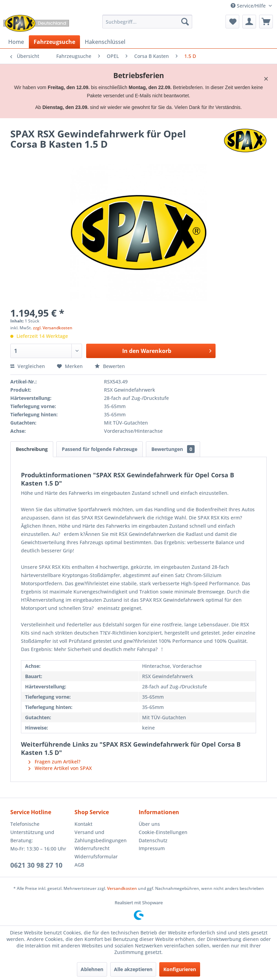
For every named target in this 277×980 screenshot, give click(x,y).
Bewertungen (173, 449)
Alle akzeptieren (133, 969)
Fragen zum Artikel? (54, 762)
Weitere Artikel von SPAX (60, 768)
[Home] (16, 42)
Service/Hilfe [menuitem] (249, 6)
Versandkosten (122, 888)
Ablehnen (92, 969)
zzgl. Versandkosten (53, 328)
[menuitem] (147, 22)
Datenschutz (153, 840)
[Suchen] (185, 22)
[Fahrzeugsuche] (54, 42)
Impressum (152, 848)
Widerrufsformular (96, 856)
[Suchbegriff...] (147, 22)
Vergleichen (28, 366)
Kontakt (83, 824)
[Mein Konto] (249, 22)
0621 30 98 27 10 (36, 865)
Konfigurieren (180, 969)
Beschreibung (32, 449)
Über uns (149, 824)
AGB (79, 865)
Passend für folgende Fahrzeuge (100, 449)
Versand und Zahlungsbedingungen (101, 836)
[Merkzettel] (232, 22)
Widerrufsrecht (92, 848)
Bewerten (110, 366)
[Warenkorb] (266, 22)
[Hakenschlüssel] (105, 42)
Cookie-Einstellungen (163, 832)
